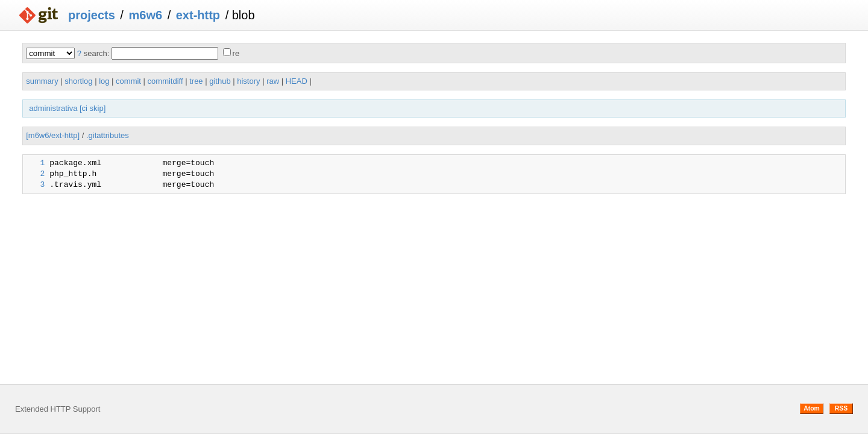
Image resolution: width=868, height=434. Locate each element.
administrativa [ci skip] (67, 108)
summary (42, 81)
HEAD (297, 81)
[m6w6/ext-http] (53, 135)
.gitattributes (108, 135)
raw (273, 81)
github (220, 81)
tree (196, 81)
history (248, 81)
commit (128, 81)
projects (92, 15)
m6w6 (145, 15)
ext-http (198, 15)
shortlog (78, 81)
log (104, 81)
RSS (841, 408)
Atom (812, 408)
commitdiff (165, 81)
